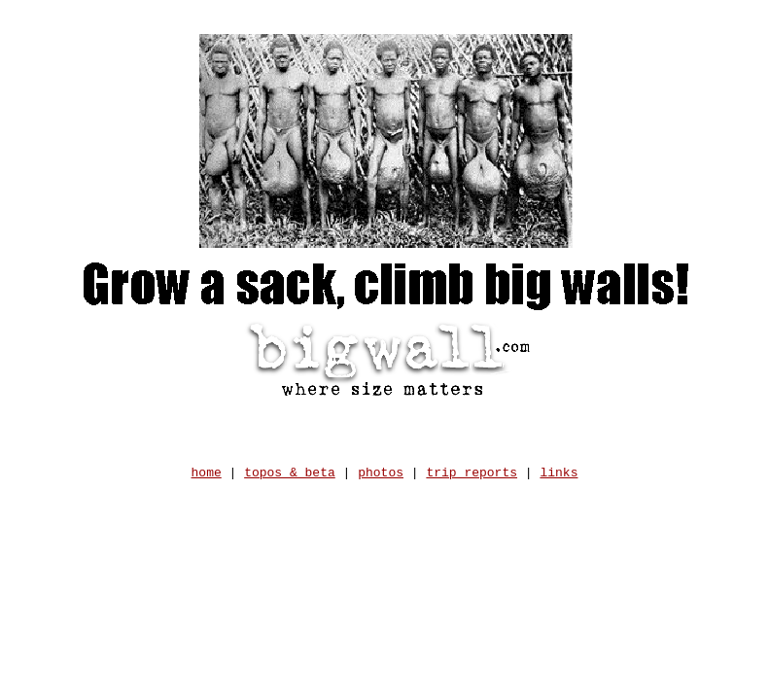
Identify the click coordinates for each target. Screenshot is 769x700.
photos (381, 480)
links (559, 480)
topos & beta (290, 480)
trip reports (472, 480)
